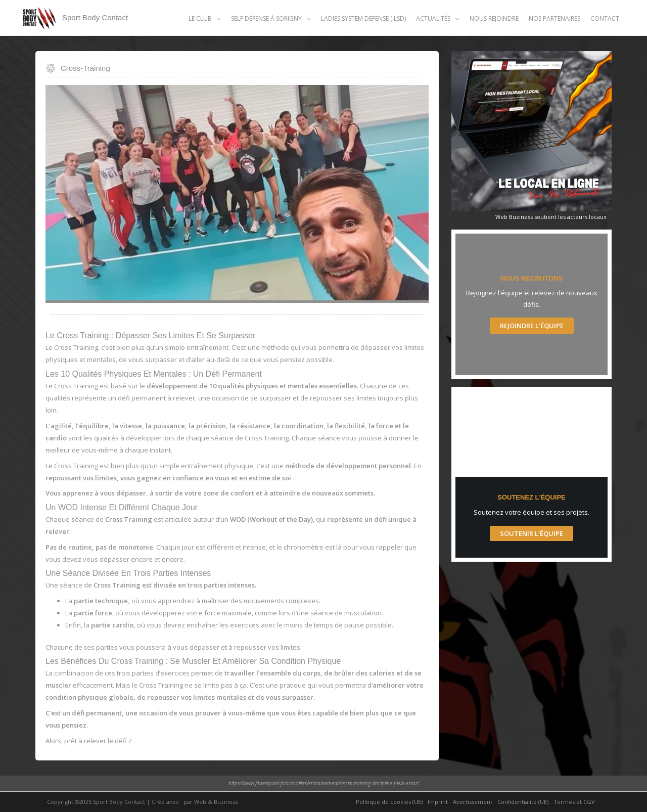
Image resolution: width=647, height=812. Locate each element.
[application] (216, 18)
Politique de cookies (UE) (389, 802)
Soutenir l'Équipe (532, 533)
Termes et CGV (574, 802)
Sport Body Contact (95, 17)
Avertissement (473, 802)
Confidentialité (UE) (523, 802)
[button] (205, 18)
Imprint (438, 802)
